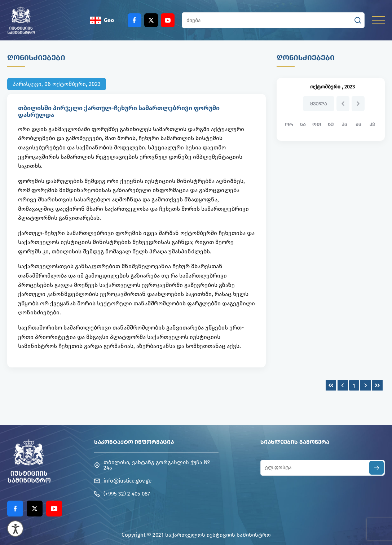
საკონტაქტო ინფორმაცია (134, 442)
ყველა (319, 104)
